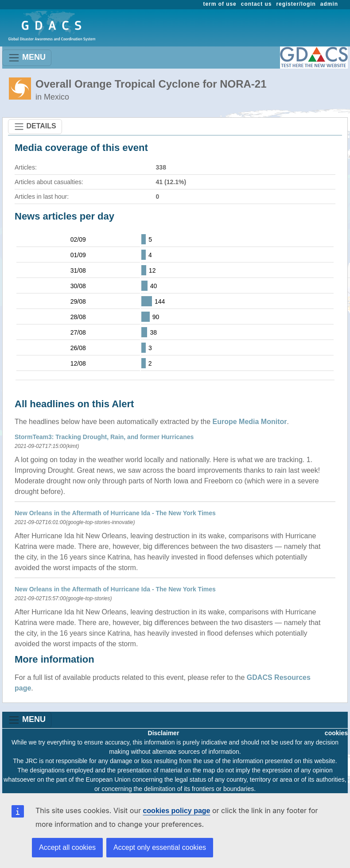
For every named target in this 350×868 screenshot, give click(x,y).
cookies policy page (176, 811)
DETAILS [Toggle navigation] (35, 127)
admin (329, 4)
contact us (257, 4)
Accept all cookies (67, 847)
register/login (296, 4)
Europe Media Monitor (250, 422)
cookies (336, 733)
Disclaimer (164, 733)
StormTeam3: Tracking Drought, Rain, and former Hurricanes (104, 437)
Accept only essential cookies (160, 847)
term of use (220, 4)
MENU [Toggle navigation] (27, 58)
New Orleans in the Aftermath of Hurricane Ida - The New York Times (115, 513)
